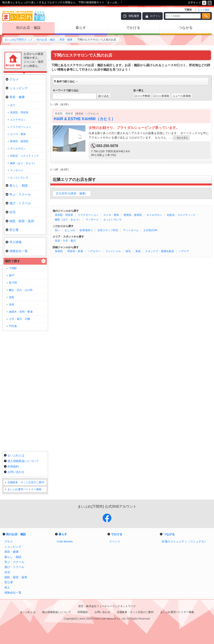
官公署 (12, 230)
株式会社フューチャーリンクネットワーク (111, 606)
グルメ (12, 79)
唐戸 (12, 275)
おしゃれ (70, 230)
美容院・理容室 (64, 215)
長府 (12, 305)
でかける (133, 28)
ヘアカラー (94, 251)
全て (13, 105)
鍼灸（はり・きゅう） (68, 220)
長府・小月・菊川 (65, 241)
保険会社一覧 (17, 251)
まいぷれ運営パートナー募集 (24, 489)
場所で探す (12, 261)
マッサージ (92, 220)
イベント (115, 541)
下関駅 (13, 268)
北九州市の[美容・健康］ (72, 193)
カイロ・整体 (111, 215)
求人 (7, 588)
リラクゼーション (88, 215)
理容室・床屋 (75, 251)
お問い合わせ (16, 472)
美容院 (59, 251)
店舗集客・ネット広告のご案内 (26, 482)
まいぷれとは (16, 455)
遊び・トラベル (18, 203)
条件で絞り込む (66, 81)
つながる (186, 28)
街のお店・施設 (28, 28)
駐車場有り (86, 230)
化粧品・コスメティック (181, 215)
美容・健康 (66, 40)
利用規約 (13, 467)
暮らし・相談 (17, 185)
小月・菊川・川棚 (19, 319)
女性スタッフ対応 (108, 230)
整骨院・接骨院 (133, 215)
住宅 (11, 212)
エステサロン (18, 120)
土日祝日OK (150, 230)
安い (57, 230)
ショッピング (17, 88)
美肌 (138, 251)
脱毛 (128, 251)
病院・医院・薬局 (20, 221)
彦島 (12, 297)
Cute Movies (65, 541)
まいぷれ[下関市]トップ (18, 40)
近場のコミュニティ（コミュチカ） (184, 541)
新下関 (13, 283)
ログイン (155, 16)
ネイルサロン (154, 215)
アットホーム (131, 230)
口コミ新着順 (161, 96)
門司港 (13, 326)
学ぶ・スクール (18, 194)
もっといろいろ (112, 220)
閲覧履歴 (134, 16)
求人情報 (14, 242)
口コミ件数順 (142, 96)
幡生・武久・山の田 (21, 290)
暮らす (81, 28)
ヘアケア (184, 251)
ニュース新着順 (182, 96)
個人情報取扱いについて (23, 461)
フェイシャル (113, 251)
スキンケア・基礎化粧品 (160, 251)
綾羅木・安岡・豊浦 (21, 312)
